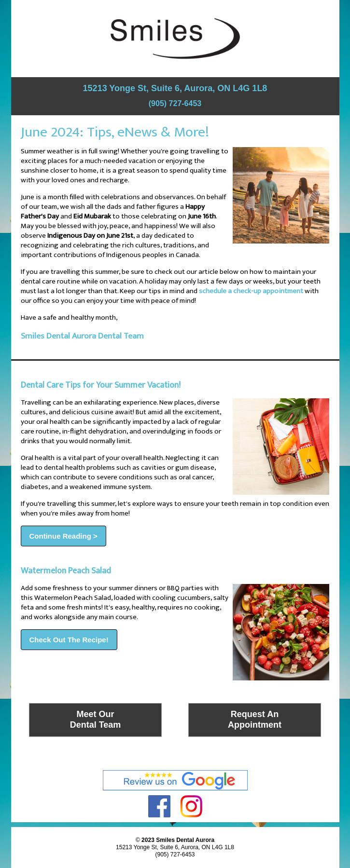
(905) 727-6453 (175, 103)
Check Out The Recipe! (69, 640)
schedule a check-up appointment (251, 291)
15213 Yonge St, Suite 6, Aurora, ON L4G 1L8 (175, 88)
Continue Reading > (63, 536)
